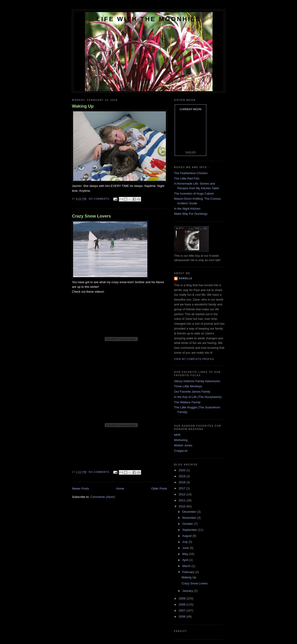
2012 (182, 494)
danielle (186, 278)
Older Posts (159, 489)
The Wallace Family (187, 402)
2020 (182, 470)
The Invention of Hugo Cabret (194, 194)
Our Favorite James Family (192, 392)
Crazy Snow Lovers (91, 216)
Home (120, 489)
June (186, 548)
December (190, 512)
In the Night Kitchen (187, 209)
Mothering (181, 440)
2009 (182, 598)
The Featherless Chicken (191, 173)
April (186, 560)
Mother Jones (183, 445)
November (190, 518)
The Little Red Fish (187, 178)
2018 (182, 482)
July (186, 542)
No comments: (100, 199)
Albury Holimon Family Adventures (197, 381)
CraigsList (181, 451)
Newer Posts (81, 489)
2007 (182, 610)
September (190, 530)
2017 (182, 488)
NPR (177, 435)
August (187, 536)
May (186, 554)
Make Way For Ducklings (191, 214)
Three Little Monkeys (188, 386)
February (189, 572)
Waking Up (83, 106)
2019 (182, 476)
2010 (182, 506)
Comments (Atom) (103, 497)
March (187, 566)
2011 (182, 500)
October (188, 524)
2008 (182, 604)
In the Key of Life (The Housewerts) (198, 397)
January (188, 591)
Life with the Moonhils (149, 19)
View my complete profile (194, 359)
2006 (182, 617)
